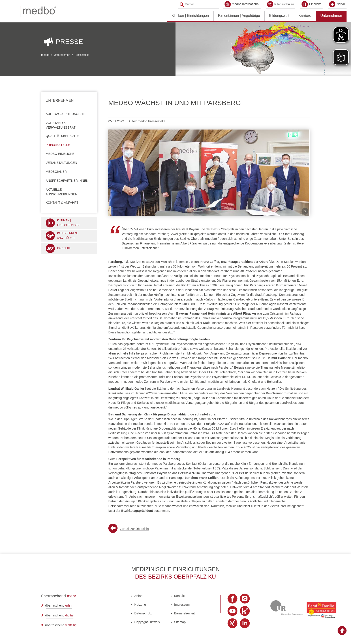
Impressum (182, 605)
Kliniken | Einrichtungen (190, 16)
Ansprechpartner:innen (67, 181)
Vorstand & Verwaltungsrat (61, 125)
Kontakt (179, 596)
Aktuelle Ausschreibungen (62, 192)
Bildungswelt (279, 16)
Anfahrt (139, 596)
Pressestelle (82, 55)
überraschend (58, 605)
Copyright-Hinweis (147, 622)
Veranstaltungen (61, 163)
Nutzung (140, 605)
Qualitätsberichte (62, 136)
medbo (45, 55)
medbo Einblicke (60, 154)
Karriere (305, 16)
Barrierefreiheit (184, 613)
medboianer (56, 172)
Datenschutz (143, 613)
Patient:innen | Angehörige (239, 16)
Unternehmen (331, 16)
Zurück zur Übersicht (134, 529)
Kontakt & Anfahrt (62, 203)
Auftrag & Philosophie (66, 114)
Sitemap (180, 622)
